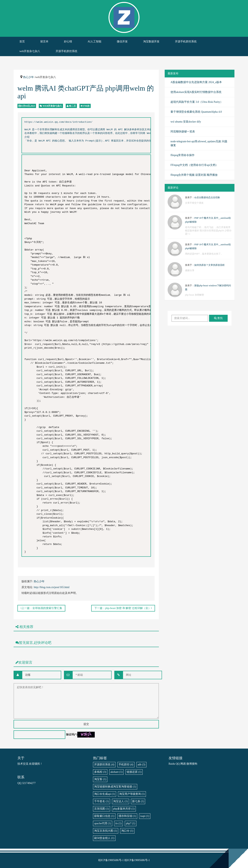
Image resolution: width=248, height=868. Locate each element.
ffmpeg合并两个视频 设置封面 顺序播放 (194, 175)
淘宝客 (100, 779)
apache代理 (103, 823)
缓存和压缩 (127, 816)
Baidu (172, 764)
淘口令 (127, 831)
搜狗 (195, 764)
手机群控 (126, 765)
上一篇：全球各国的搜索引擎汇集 (41, 608)
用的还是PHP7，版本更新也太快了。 (204, 254)
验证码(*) (72, 735)
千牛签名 (102, 801)
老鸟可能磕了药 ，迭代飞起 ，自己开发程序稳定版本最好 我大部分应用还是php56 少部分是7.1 (208, 231)
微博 (189, 764)
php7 (131, 823)
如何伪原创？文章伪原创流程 (209, 265)
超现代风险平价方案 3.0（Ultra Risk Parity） (197, 102)
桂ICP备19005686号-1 (111, 860)
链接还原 (134, 772)
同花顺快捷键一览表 (183, 132)
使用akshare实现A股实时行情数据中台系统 (196, 92)
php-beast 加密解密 (195, 295)
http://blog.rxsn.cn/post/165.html (52, 587)
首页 (22, 42)
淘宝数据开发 (151, 42)
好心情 (68, 42)
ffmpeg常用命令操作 (183, 155)
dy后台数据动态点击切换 (207, 197)
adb (141, 765)
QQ (178, 764)
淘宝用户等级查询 (132, 794)
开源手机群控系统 (186, 42)
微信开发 (122, 42)
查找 (218, 318)
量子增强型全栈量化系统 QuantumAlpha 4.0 (196, 112)
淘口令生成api (105, 794)
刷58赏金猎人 (104, 838)
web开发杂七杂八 (30, 51)
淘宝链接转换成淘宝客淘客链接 (115, 787)
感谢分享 (190, 270)
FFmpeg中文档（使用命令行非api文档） (194, 165)
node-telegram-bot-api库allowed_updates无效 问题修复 (199, 143)
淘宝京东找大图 (106, 831)
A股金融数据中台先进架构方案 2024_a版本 (196, 82)
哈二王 (72, 106)
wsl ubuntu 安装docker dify (186, 122)
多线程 (100, 772)
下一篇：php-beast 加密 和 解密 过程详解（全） (123, 608)
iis (118, 823)
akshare (117, 772)
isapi (145, 816)
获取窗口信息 (104, 816)
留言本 (44, 42)
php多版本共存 (124, 809)
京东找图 (102, 809)
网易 (183, 764)
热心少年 (28, 77)
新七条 (138, 801)
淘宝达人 (121, 801)
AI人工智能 (94, 42)
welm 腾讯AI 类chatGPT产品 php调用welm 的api (86, 92)
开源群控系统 (104, 765)
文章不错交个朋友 (194, 203)
